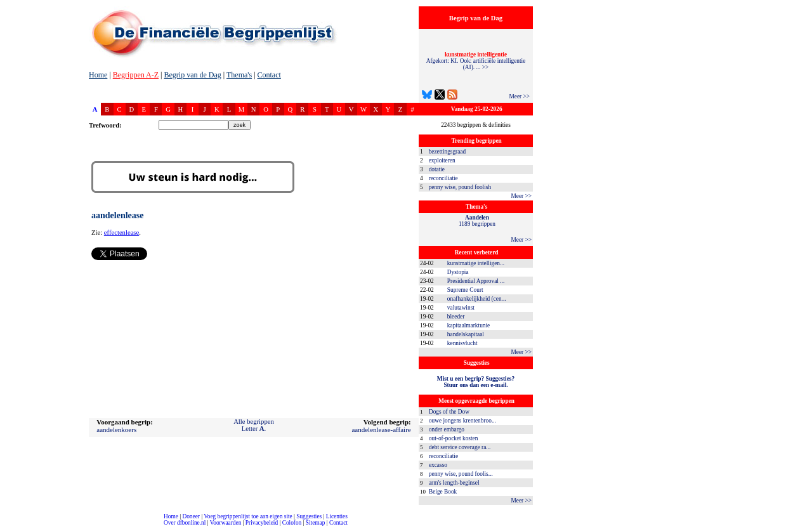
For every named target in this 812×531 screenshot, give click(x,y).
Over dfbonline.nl (185, 523)
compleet (7, 528)
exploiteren (442, 161)
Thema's (239, 75)
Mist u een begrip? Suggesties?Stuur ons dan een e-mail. (476, 382)
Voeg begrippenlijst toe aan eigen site (248, 516)
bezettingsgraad (448, 152)
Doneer (191, 516)
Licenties (337, 516)
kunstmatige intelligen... (476, 263)
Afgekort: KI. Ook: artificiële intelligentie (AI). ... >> (476, 61)
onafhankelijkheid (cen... (477, 299)
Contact (269, 75)
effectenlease (121, 233)
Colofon (292, 523)
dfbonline (800, 528)
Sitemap (316, 523)
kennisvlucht (462, 343)
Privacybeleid (262, 523)
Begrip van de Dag (192, 75)
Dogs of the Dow (449, 412)
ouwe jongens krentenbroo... (462, 421)
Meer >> (519, 96)
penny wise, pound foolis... (461, 474)
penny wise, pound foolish (460, 187)
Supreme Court (465, 290)
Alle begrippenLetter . (254, 425)
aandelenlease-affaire (381, 429)
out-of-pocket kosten (453, 438)
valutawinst (461, 308)
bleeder (456, 317)
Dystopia (458, 272)
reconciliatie (443, 178)
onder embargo (447, 429)
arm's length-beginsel (454, 483)
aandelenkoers (116, 429)
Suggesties (309, 516)
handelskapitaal (466, 334)
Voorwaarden (226, 523)
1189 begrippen (477, 221)
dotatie (437, 169)
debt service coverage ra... (460, 447)
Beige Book (443, 492)
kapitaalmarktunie (468, 325)
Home (98, 75)
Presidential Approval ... (476, 281)
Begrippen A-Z (136, 75)
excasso (438, 465)
